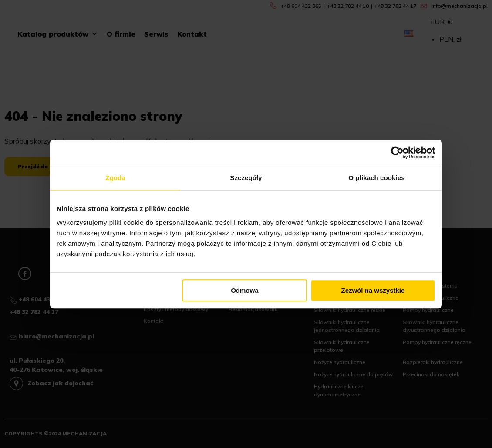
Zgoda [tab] (115, 178)
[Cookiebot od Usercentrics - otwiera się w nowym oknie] (397, 153)
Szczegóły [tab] (246, 178)
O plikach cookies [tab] (376, 178)
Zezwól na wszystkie (373, 290)
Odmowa (244, 290)
